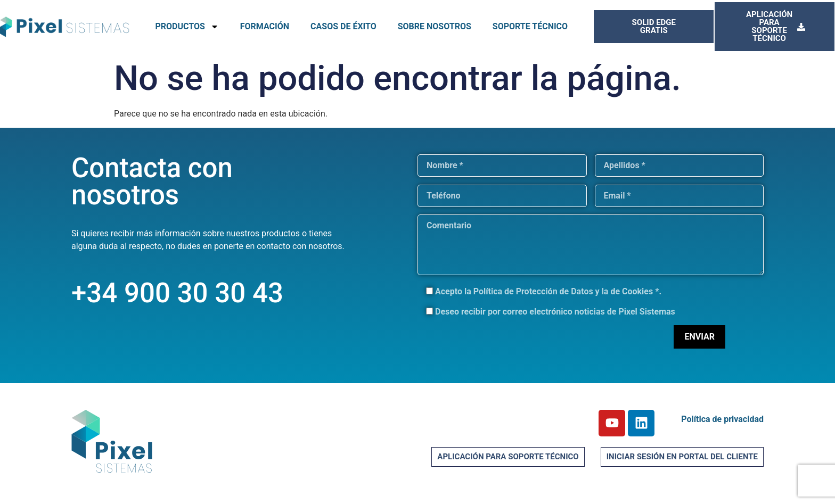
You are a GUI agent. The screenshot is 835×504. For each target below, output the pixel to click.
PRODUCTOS (187, 27)
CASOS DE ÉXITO (343, 26)
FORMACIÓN (265, 26)
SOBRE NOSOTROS (435, 26)
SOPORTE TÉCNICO (530, 26)
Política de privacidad (722, 419)
